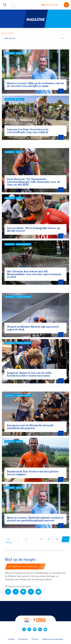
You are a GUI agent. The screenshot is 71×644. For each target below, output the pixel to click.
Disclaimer (23, 639)
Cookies (11, 639)
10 (57, 539)
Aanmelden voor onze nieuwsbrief (25, 566)
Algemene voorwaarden (53, 639)
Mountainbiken (23, 269)
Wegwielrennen (24, 322)
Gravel (20, 124)
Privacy (35, 639)
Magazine (10, 53)
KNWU (19, 53)
